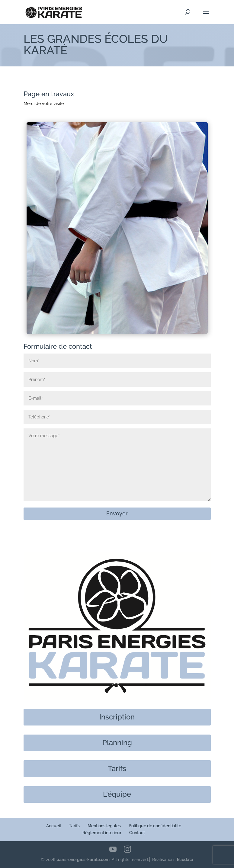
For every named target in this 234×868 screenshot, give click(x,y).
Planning (117, 743)
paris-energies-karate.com (83, 860)
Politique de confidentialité (155, 826)
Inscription (117, 717)
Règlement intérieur (102, 833)
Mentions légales (104, 826)
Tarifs (117, 769)
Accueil (54, 826)
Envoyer (117, 513)
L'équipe (117, 794)
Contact (137, 833)
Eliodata (185, 860)
